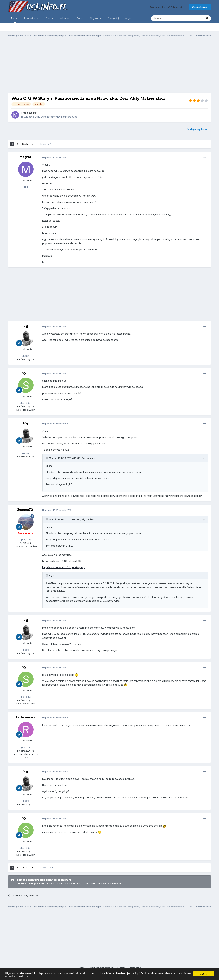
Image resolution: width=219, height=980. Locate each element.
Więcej (129, 18)
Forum (15, 20)
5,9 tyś (26, 540)
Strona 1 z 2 (46, 144)
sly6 (25, 373)
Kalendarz (65, 18)
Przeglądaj (113, 18)
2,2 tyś (26, 747)
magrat (33, 113)
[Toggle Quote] (47, 458)
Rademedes (25, 717)
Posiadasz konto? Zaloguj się (168, 7)
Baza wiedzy (32, 18)
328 (26, 356)
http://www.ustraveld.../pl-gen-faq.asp (63, 567)
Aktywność (96, 18)
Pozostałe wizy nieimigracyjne (60, 117)
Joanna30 (25, 510)
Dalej (25, 144)
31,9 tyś (26, 403)
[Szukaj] (169, 18)
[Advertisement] (109, 66)
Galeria (50, 18)
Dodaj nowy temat (197, 129)
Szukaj (80, 18)
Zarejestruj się (200, 7)
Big (25, 326)
